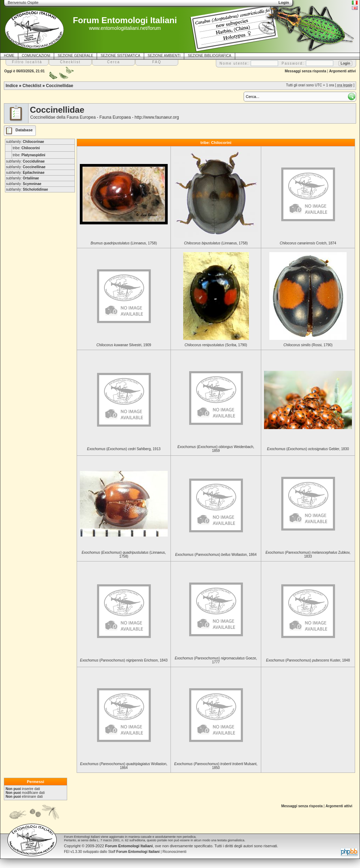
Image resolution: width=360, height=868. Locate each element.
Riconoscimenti (174, 852)
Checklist (32, 86)
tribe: (26, 148)
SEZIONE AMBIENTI (164, 56)
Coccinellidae (60, 86)
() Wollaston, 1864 (216, 555)
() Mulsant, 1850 (216, 766)
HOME (9, 56)
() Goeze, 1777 (216, 660)
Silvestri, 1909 (124, 345)
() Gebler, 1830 (308, 449)
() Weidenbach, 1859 (216, 449)
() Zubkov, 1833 (308, 554)
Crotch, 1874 (308, 243)
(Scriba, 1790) (216, 345)
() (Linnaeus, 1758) (124, 554)
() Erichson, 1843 (124, 660)
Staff (134, 852)
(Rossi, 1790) (308, 345)
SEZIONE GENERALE (75, 56)
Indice (12, 86)
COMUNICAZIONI (36, 56)
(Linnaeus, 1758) (124, 243)
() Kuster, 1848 (308, 660)
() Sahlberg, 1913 (124, 449)
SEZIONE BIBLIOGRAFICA (209, 56)
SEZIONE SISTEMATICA (120, 56)
